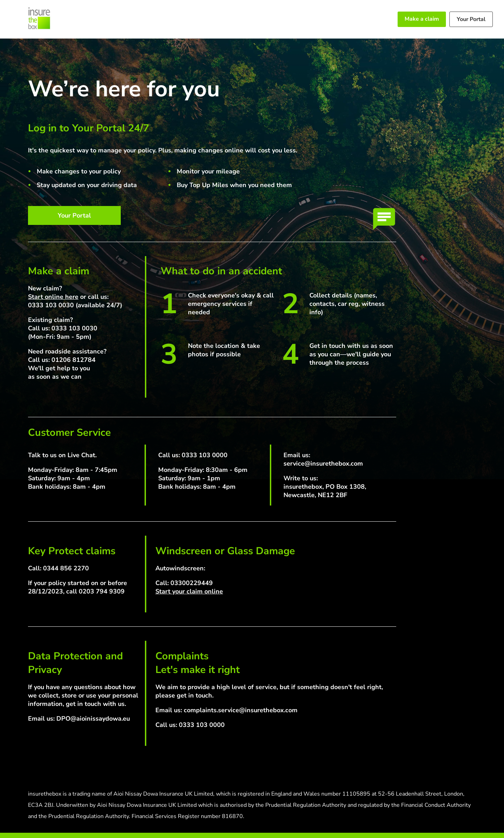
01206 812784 (73, 360)
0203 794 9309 (102, 591)
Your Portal (471, 19)
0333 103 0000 (205, 455)
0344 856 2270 (66, 568)
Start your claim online (189, 591)
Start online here (53, 297)
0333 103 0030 (51, 305)
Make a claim (422, 19)
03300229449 (192, 583)
